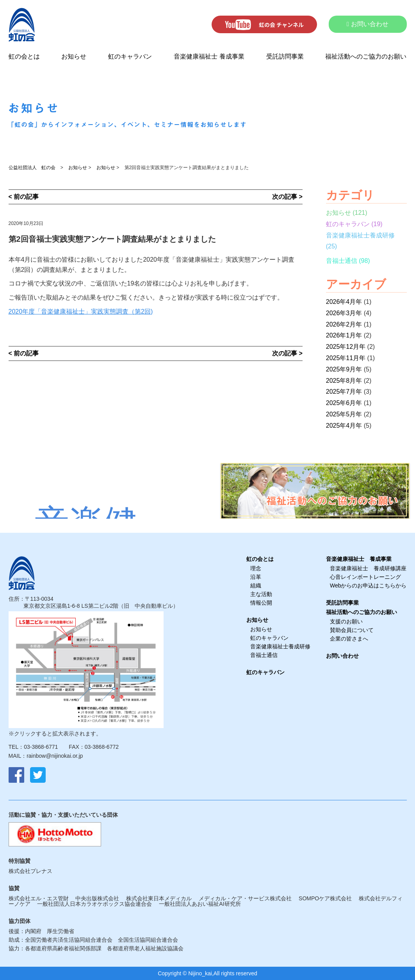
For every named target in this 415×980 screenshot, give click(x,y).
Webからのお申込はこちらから (368, 586)
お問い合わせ (368, 24)
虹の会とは (24, 56)
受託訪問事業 (285, 56)
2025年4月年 (344, 426)
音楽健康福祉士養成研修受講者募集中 (86, 517)
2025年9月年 (344, 369)
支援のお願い (346, 621)
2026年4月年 (344, 302)
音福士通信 (342, 261)
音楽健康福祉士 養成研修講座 (368, 568)
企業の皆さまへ (349, 639)
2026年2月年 (344, 324)
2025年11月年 (346, 358)
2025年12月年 (346, 347)
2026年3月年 (344, 313)
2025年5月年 (344, 414)
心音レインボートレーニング (365, 577)
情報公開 (261, 603)
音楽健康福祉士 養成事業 (209, 56)
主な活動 (261, 594)
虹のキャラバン (130, 56)
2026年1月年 (344, 335)
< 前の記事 (24, 197)
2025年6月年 (344, 403)
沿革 (256, 577)
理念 (256, 568)
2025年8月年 (344, 381)
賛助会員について (352, 630)
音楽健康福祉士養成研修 (360, 235)
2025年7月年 (344, 392)
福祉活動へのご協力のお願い (366, 56)
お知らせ (74, 56)
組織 (256, 586)
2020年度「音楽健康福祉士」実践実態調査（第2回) (81, 311)
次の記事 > (287, 197)
